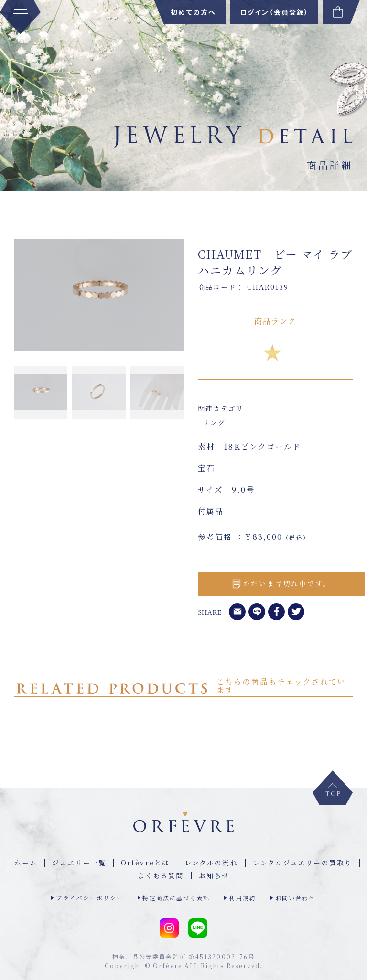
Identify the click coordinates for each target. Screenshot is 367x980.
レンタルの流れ (211, 863)
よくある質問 (161, 875)
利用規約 (242, 898)
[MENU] (20, 17)
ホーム (26, 863)
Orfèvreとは (145, 863)
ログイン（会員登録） (274, 12)
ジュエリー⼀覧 (79, 863)
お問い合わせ (296, 898)
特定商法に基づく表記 (176, 898)
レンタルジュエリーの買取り (302, 863)
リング (214, 422)
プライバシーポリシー (90, 898)
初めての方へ (193, 12)
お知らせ (214, 875)
